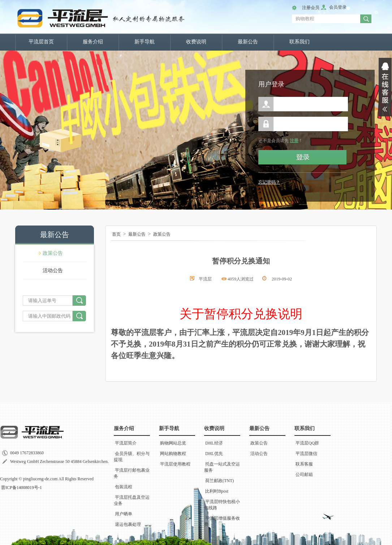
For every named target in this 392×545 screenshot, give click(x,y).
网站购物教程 (173, 454)
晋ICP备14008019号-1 (21, 488)
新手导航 (145, 42)
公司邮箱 (304, 475)
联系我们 (300, 42)
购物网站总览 (173, 443)
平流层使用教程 (175, 464)
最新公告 (248, 42)
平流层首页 (41, 42)
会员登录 (338, 7)
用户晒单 (124, 514)
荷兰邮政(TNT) (219, 481)
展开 (385, 87)
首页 (116, 234)
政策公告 (53, 253)
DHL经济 (214, 443)
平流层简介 (126, 443)
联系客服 (304, 464)
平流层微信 (306, 454)
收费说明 (196, 42)
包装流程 (124, 487)
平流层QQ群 (307, 443)
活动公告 (53, 271)
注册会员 (311, 8)
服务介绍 (93, 42)
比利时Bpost (217, 491)
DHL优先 (214, 454)
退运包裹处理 (128, 524)
